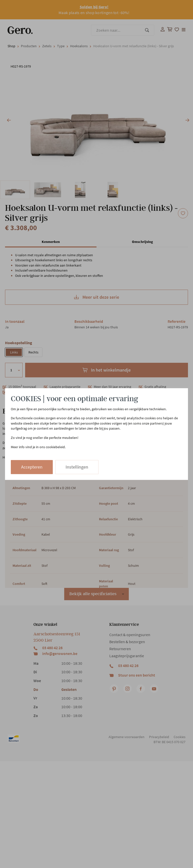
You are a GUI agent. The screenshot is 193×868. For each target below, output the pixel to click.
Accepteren (32, 467)
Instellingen (77, 467)
